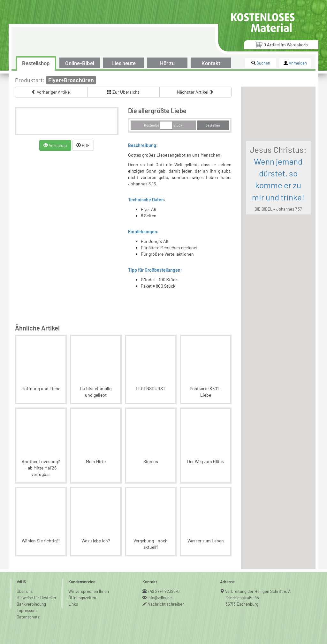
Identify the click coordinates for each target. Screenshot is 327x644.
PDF (83, 145)
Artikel (281, 44)
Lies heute (124, 63)
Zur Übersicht (123, 92)
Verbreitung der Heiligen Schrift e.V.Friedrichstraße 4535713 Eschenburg (258, 598)
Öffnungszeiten (82, 598)
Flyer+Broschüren (71, 80)
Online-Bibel (80, 63)
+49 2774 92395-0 (164, 591)
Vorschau (55, 145)
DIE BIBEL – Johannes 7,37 (278, 209)
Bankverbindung (31, 604)
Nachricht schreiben (166, 604)
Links (73, 604)
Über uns (25, 591)
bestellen (213, 125)
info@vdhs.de (160, 598)
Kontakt (211, 63)
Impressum (27, 610)
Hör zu (167, 63)
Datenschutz (28, 617)
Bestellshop (36, 63)
